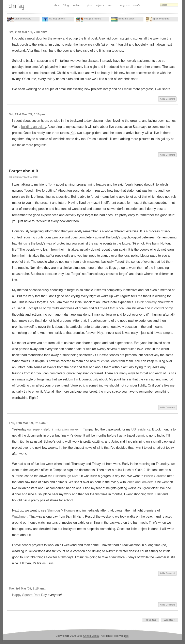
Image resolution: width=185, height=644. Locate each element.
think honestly (147, 302)
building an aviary (34, 127)
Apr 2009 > (170, 620)
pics (89, 5)
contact (76, 5)
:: (46, 32)
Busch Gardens (155, 476)
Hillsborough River (66, 476)
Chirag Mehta (91, 636)
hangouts (124, 5)
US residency (141, 429)
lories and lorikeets (140, 482)
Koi (73, 133)
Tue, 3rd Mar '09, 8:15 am (26, 588)
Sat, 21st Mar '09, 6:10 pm (27, 114)
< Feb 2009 (151, 620)
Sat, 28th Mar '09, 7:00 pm (27, 32)
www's (136, 5)
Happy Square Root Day (30, 595)
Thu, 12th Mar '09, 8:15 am (27, 423)
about (57, 5)
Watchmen (20, 516)
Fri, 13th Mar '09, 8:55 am (22, 177)
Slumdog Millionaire (61, 510)
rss (127, 636)
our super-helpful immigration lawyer (53, 429)
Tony (52, 184)
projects (99, 5)
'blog (66, 5)
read (110, 5)
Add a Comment (167, 99)
